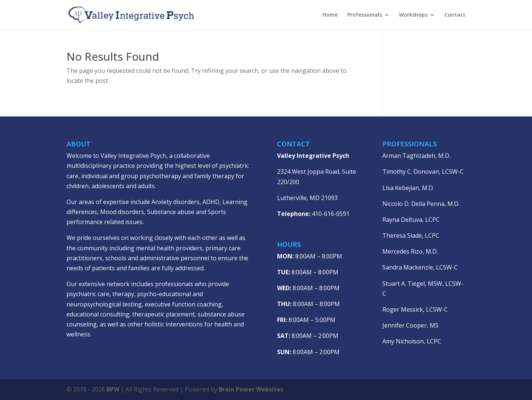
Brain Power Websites (251, 389)
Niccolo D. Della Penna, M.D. (421, 204)
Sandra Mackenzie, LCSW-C (420, 267)
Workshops (413, 15)
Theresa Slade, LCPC (411, 235)
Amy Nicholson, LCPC (412, 341)
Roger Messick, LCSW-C (415, 309)
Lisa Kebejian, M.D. (408, 188)
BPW (114, 389)
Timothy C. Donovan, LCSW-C (423, 172)
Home (330, 15)
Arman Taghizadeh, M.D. (416, 156)
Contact (455, 15)
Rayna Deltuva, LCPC (411, 220)
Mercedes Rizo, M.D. (410, 251)
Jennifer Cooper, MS (410, 325)
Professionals (365, 15)
